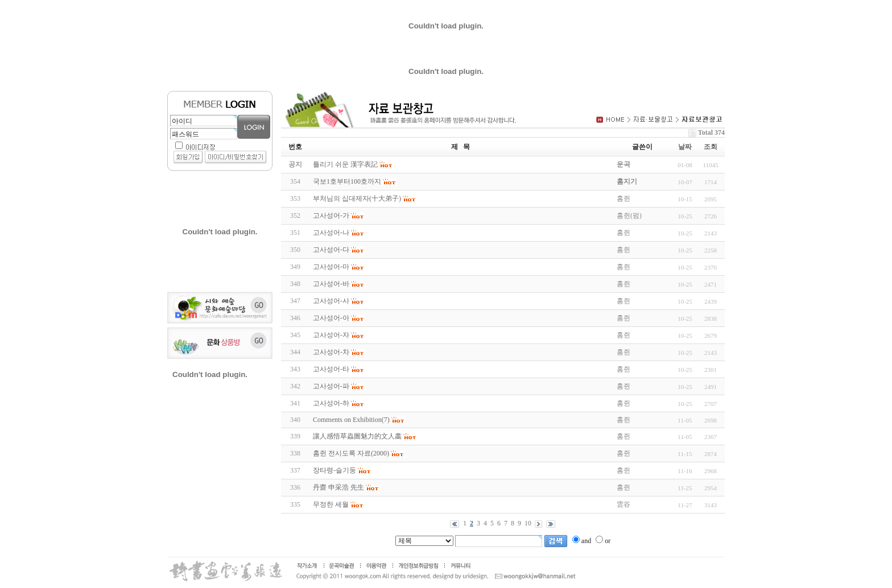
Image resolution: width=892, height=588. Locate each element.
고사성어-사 (331, 301)
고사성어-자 (331, 335)
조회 (711, 147)
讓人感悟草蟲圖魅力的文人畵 (357, 436)
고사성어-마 (331, 267)
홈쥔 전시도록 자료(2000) (351, 453)
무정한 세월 (331, 504)
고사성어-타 (331, 369)
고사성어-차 (331, 352)
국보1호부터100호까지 (347, 181)
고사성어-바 (331, 284)
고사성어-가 (331, 216)
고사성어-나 (331, 233)
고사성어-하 (331, 403)
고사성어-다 (331, 250)
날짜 (685, 147)
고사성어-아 (331, 318)
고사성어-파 (331, 386)
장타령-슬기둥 (334, 470)
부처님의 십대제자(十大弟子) (357, 198)
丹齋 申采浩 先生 (338, 487)
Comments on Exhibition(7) (351, 420)
